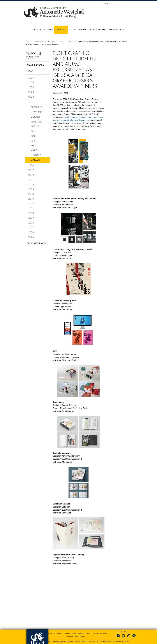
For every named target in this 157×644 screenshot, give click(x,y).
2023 (31, 92)
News (53, 42)
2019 (31, 170)
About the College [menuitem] (116, 30)
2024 (31, 87)
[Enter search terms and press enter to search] (120, 3)
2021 (61, 42)
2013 (31, 199)
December (36, 107)
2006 (31, 232)
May (33, 141)
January (70, 42)
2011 (31, 208)
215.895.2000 (105, 642)
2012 (31, 203)
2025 (31, 82)
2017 (31, 180)
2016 (31, 184)
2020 (31, 165)
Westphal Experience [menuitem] (98, 30)
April (33, 145)
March (35, 150)
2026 (31, 78)
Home (28, 42)
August (35, 126)
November (37, 112)
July (33, 131)
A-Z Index (48, 633)
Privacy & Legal (78, 633)
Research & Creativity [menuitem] (78, 30)
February (36, 155)
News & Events (41, 42)
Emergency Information (76, 636)
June (33, 136)
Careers (67, 633)
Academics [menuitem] (36, 30)
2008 (31, 223)
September (36, 122)
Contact (88, 633)
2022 (31, 97)
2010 (31, 213)
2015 (31, 189)
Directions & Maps (100, 633)
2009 (31, 218)
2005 (31, 237)
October (35, 117)
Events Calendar (37, 243)
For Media (58, 633)
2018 (31, 175)
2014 (31, 194)
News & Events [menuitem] (61, 30)
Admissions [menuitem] (48, 30)
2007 (31, 227)
